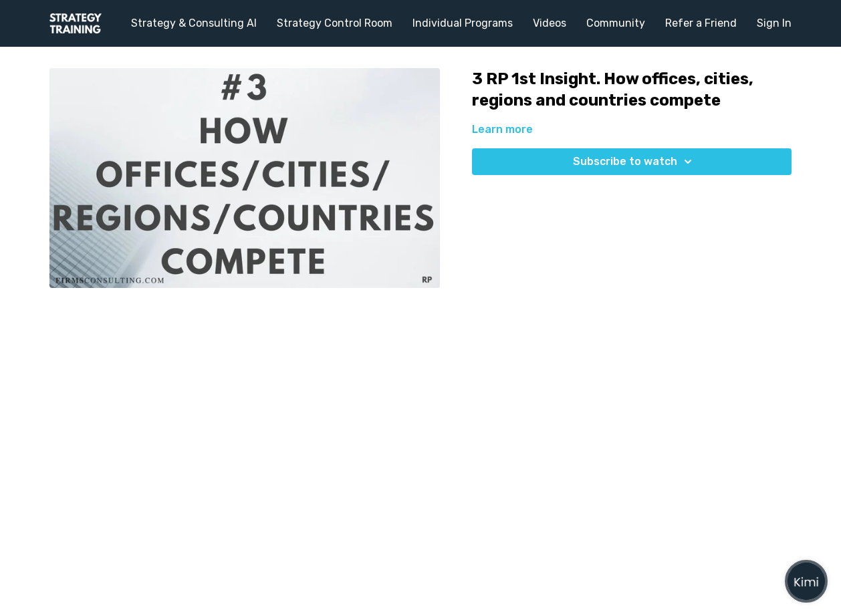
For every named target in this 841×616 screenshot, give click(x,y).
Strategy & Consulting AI (194, 23)
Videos (550, 23)
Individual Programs (463, 23)
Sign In (774, 23)
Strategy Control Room (335, 23)
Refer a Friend (701, 23)
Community (616, 23)
